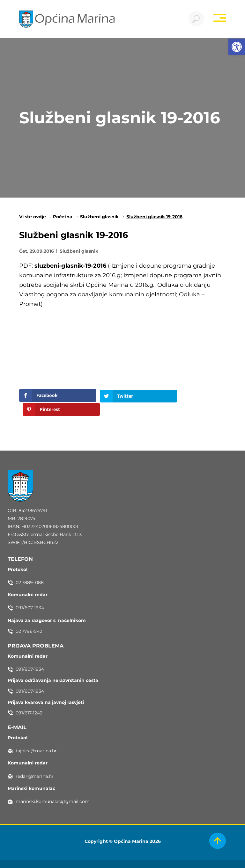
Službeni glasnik (99, 217)
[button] (237, 47)
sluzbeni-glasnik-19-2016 (70, 266)
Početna (63, 217)
